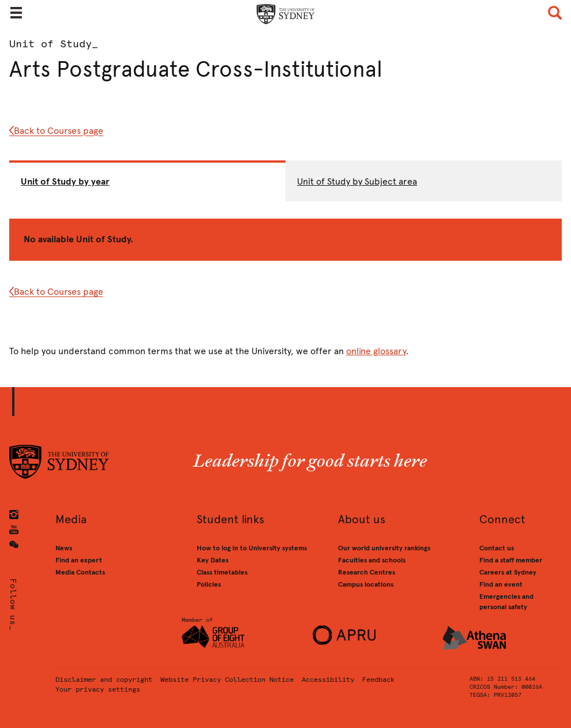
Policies (209, 584)
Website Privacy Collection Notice (227, 680)
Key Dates (213, 560)
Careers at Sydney (508, 572)
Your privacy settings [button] (98, 689)
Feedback (378, 680)
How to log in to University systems (252, 548)
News (64, 548)
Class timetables (222, 572)
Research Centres (367, 572)
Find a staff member (511, 560)
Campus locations (366, 584)
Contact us (497, 548)
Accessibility (328, 680)
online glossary (376, 351)
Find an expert (79, 560)
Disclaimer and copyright (104, 680)
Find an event (501, 584)
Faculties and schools (372, 560)
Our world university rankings (384, 548)
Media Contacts (80, 572)
